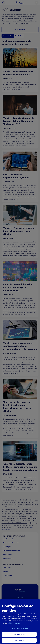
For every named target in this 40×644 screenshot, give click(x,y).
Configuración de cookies (19, 628)
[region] (20, 622)
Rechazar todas (19, 634)
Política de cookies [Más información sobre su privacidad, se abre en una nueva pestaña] (14, 623)
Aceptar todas (19, 640)
